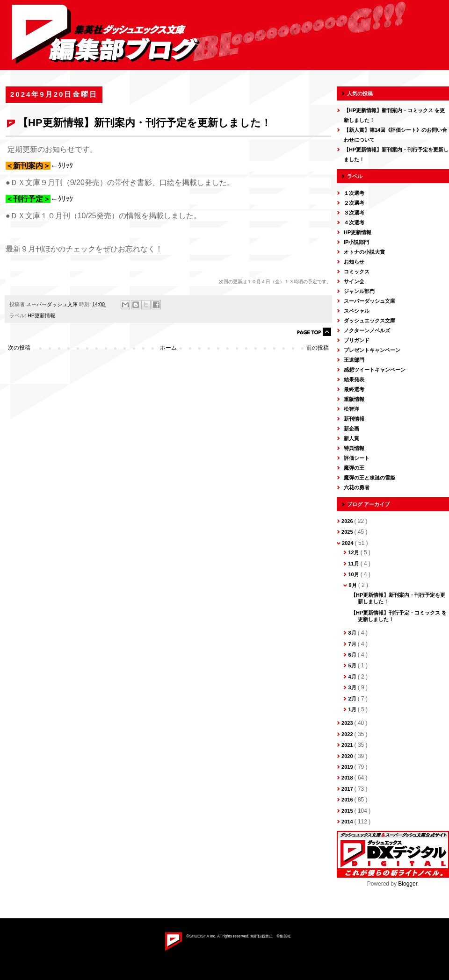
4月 (353, 677)
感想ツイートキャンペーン (375, 370)
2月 (353, 699)
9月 (353, 585)
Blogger (408, 884)
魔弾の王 (354, 468)
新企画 (351, 429)
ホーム (168, 348)
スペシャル (357, 311)
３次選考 (354, 213)
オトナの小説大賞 (364, 252)
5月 (353, 665)
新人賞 (351, 438)
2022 (348, 734)
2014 (348, 822)
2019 (348, 767)
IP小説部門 (356, 242)
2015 (348, 811)
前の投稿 (318, 348)
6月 (353, 655)
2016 (348, 800)
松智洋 (351, 409)
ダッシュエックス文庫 (369, 321)
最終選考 (354, 389)
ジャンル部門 (359, 291)
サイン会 (354, 281)
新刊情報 (354, 419)
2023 (348, 723)
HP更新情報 (41, 315)
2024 (348, 543)
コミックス (357, 272)
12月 (354, 552)
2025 (348, 532)
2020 (348, 756)
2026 (348, 521)
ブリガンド (357, 340)
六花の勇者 (357, 487)
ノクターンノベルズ (367, 330)
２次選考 (354, 203)
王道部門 (354, 360)
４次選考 (354, 222)
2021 (348, 745)
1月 (353, 709)
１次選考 (354, 193)
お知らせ (354, 262)
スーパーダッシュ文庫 (369, 301)
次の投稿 (19, 348)
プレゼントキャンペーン (372, 350)
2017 (348, 789)
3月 (353, 687)
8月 (353, 633)
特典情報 (354, 448)
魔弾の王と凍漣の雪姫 (369, 478)
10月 (354, 574)
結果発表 (354, 379)
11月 (354, 564)
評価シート (357, 458)
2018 (348, 778)
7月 (353, 644)
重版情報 (354, 399)
